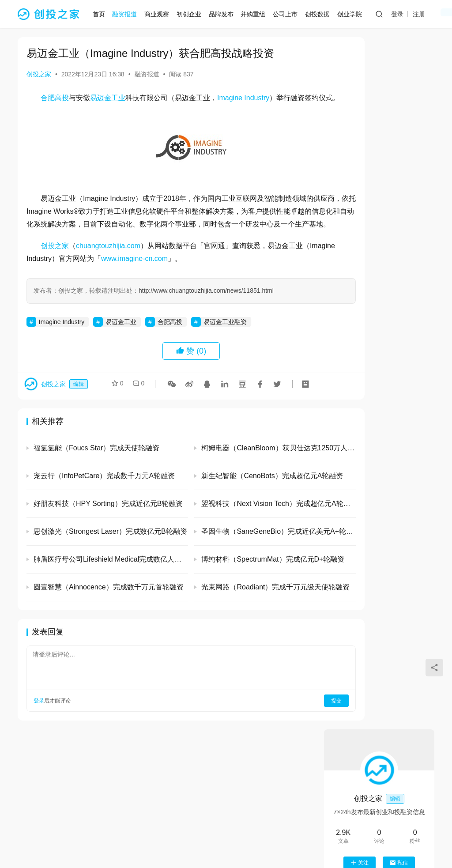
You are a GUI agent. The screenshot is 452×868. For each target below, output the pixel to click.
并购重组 (257, 14)
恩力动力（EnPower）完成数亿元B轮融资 (403, 677)
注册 (422, 14)
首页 (102, 14)
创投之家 (39, 74)
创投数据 (321, 14)
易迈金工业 (108, 98)
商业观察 (160, 14)
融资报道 (128, 14)
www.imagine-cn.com (168, 284)
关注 (360, 170)
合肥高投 (55, 98)
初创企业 (192, 14)
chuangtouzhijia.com (108, 271)
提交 (287, 726)
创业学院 (353, 14)
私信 (399, 170)
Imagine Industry (243, 98)
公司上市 (289, 14)
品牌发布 (225, 14)
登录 (401, 14)
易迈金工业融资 (225, 347)
